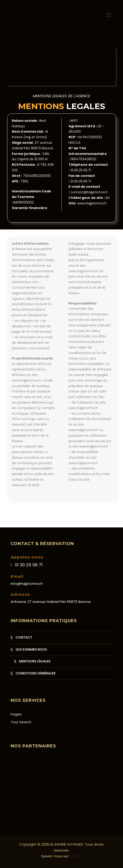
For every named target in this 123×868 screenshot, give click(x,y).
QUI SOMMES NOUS (31, 649)
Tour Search (21, 722)
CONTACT (24, 637)
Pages (16, 714)
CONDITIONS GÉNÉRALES (36, 673)
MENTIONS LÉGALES (35, 661)
